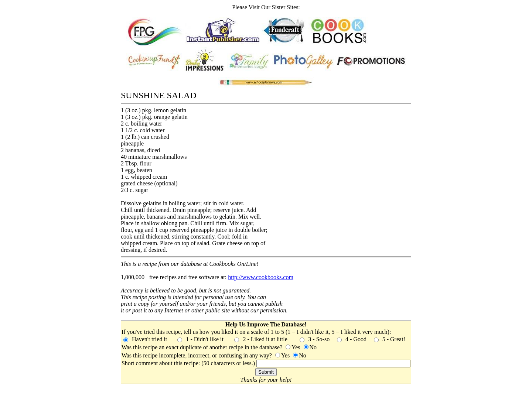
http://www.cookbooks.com (261, 277)
